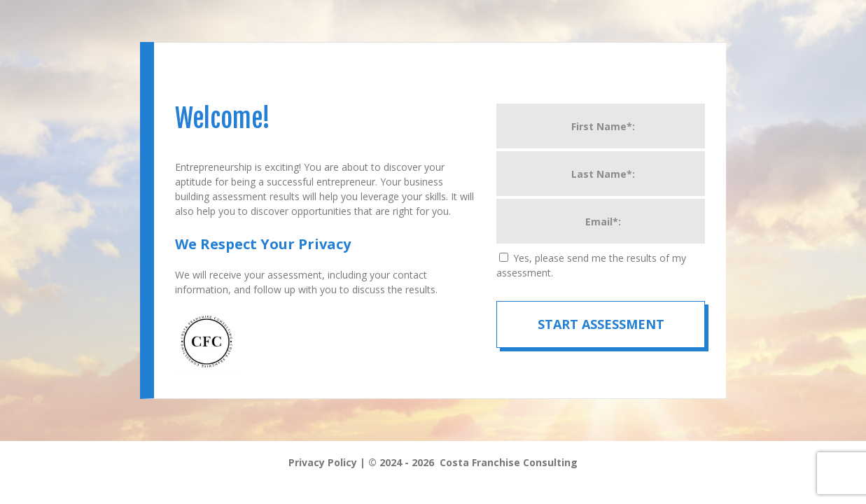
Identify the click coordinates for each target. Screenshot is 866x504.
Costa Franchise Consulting (509, 462)
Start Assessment (601, 324)
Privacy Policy (323, 462)
